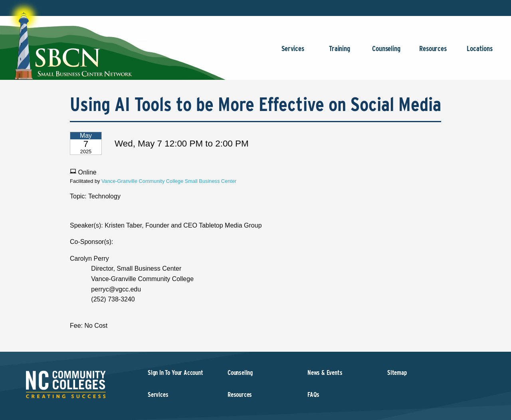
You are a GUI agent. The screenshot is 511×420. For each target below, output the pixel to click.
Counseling (386, 52)
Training (340, 52)
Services (293, 52)
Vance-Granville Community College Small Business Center (169, 181)
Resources (433, 52)
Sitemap (397, 373)
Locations (480, 52)
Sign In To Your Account (175, 373)
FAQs (313, 395)
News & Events (325, 373)
